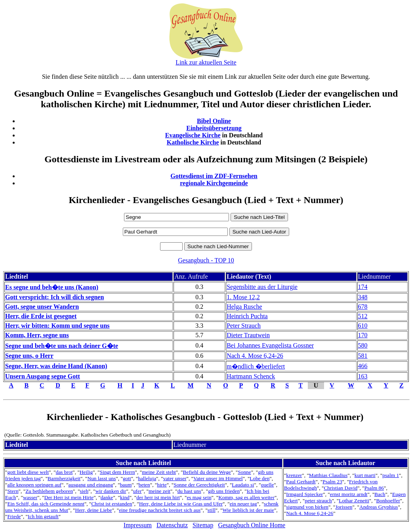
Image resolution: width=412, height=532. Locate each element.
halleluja (147, 478)
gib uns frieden (224, 491)
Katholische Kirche (193, 142)
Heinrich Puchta (247, 316)
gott (127, 478)
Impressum (138, 525)
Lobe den (259, 478)
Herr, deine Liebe (94, 510)
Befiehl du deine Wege (207, 472)
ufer (137, 491)
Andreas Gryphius (379, 507)
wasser (30, 497)
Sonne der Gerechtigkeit (199, 485)
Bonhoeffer (388, 501)
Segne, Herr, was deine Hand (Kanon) (56, 366)
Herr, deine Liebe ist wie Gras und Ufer (181, 504)
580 (363, 345)
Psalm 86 (374, 488)
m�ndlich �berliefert (256, 366)
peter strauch (318, 501)
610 (363, 326)
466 (363, 366)
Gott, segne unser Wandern (42, 307)
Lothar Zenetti (354, 501)
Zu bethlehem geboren (49, 491)
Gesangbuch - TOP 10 (206, 260)
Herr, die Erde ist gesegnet (41, 316)
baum (126, 485)
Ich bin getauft (43, 516)
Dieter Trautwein (248, 335)
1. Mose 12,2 (243, 297)
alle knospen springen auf (34, 485)
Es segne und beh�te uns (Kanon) (52, 287)
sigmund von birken (307, 507)
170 (363, 335)
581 (363, 356)
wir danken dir (111, 491)
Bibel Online (214, 121)
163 (363, 376)
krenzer (294, 475)
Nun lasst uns (102, 478)
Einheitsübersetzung (214, 128)
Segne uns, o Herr (29, 356)
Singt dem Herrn (117, 472)
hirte (162, 485)
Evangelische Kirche (193, 135)
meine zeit (159, 491)
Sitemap (203, 525)
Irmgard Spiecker (304, 494)
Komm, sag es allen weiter (246, 497)
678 (363, 307)
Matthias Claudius (328, 475)
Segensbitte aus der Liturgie (262, 287)
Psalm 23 (332, 482)
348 (363, 297)
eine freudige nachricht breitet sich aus (160, 510)
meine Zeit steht (159, 472)
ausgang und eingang (91, 485)
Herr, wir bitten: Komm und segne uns (57, 326)
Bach (380, 494)
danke (107, 497)
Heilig (86, 472)
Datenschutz (172, 525)
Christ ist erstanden (112, 504)
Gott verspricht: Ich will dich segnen (54, 297)
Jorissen (344, 507)
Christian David (340, 488)
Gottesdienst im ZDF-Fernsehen (214, 176)
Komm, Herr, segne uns (37, 335)
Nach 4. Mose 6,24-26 (255, 356)
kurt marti (365, 475)
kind (125, 497)
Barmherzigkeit (64, 478)
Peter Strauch (244, 326)
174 (363, 287)
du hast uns (189, 491)
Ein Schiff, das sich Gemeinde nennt (46, 504)
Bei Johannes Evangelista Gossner (270, 345)
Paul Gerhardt (301, 482)
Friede (14, 516)
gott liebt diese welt (28, 472)
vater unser (175, 478)
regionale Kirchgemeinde (214, 183)
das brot (64, 472)
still (212, 510)
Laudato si (243, 485)
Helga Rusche (244, 307)
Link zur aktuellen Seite (206, 62)
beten (144, 485)
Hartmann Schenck (251, 376)
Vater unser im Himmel (218, 478)
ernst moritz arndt (349, 494)
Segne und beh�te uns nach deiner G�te (62, 346)
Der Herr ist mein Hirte (69, 497)
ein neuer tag (243, 504)
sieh (84, 491)
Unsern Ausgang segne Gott (43, 376)
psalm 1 (391, 475)
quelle (268, 485)
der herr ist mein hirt (158, 497)
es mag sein (199, 497)
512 (363, 316)
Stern (13, 491)
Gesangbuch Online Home (252, 525)
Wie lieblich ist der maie (248, 510)
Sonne (244, 472)
